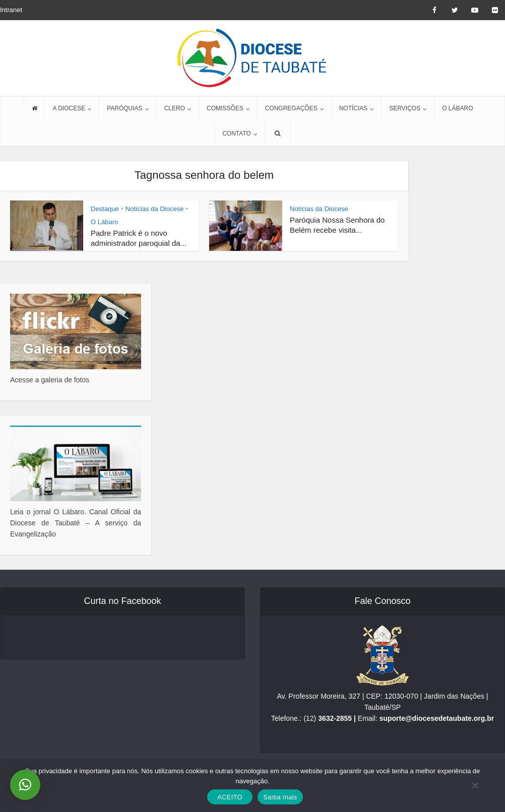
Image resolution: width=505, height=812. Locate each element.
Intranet (11, 10)
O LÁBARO (457, 108)
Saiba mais (280, 797)
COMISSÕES (225, 108)
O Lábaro (104, 222)
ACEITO (230, 797)
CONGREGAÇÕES (291, 108)
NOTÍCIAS (354, 108)
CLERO (175, 108)
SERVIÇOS (405, 108)
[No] (475, 785)
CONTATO (237, 133)
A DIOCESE (69, 108)
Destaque (105, 209)
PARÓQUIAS (124, 108)
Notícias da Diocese (155, 209)
